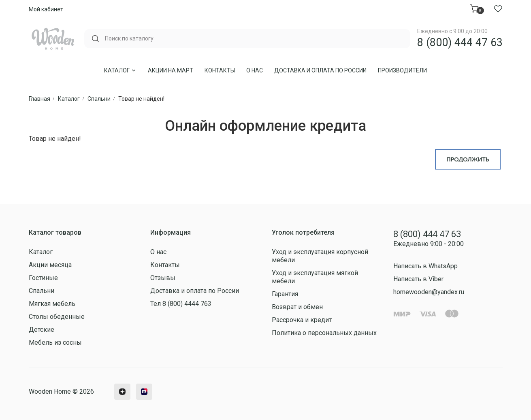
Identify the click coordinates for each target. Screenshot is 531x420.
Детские (42, 330)
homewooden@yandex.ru (429, 292)
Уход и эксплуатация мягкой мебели (315, 277)
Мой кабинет (46, 9)
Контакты (220, 70)
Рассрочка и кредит (302, 320)
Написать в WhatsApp (425, 266)
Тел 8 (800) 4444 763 (181, 304)
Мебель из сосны (55, 343)
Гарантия (285, 294)
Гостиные (43, 278)
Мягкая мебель (52, 304)
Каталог (120, 70)
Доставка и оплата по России (320, 70)
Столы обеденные (57, 317)
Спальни (42, 291)
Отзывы (163, 278)
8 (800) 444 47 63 (460, 42)
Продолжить (468, 159)
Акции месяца (50, 265)
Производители (402, 70)
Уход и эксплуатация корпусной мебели (320, 256)
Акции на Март (171, 70)
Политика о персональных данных (324, 333)
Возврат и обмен (297, 307)
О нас (255, 70)
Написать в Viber (418, 279)
